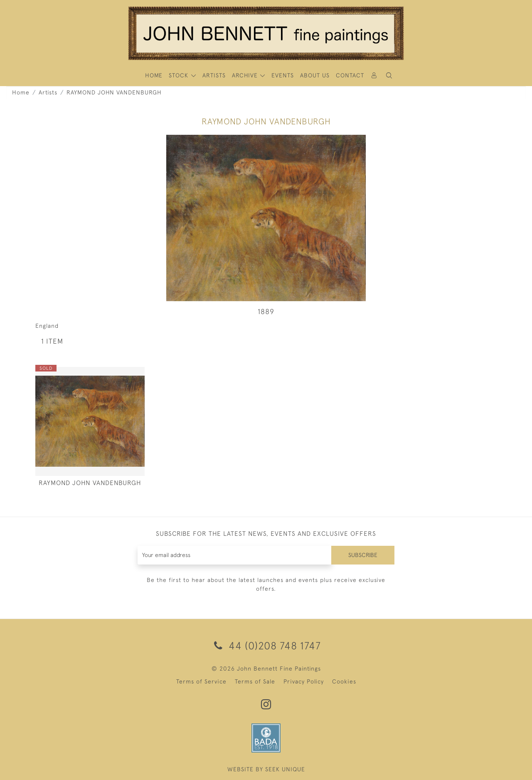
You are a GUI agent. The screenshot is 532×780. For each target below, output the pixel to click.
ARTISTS (214, 75)
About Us (315, 75)
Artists (48, 92)
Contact (350, 75)
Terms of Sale (255, 681)
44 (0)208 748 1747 (266, 645)
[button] (389, 76)
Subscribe (363, 555)
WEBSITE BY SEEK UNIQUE (266, 769)
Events (283, 75)
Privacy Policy (304, 681)
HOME (154, 75)
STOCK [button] (180, 75)
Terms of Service (201, 681)
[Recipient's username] (235, 555)
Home (21, 92)
